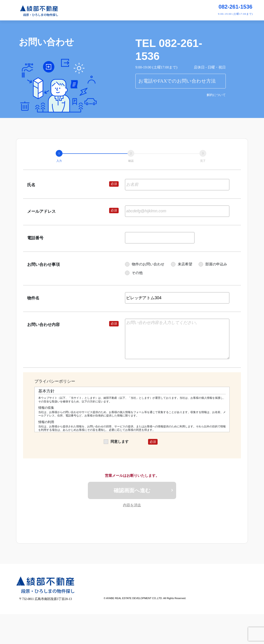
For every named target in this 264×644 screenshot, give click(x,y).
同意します (116, 442)
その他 (134, 273)
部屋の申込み (213, 264)
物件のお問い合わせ (145, 264)
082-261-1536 (235, 7)
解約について (216, 95)
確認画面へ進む (132, 491)
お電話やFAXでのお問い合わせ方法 (177, 81)
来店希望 (182, 264)
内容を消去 (132, 506)
